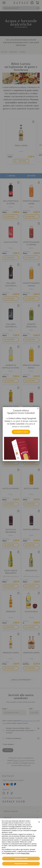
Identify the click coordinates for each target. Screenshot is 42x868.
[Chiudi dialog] (38, 408)
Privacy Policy (25, 857)
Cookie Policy (10, 857)
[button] (39, 826)
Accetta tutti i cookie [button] (21, 863)
